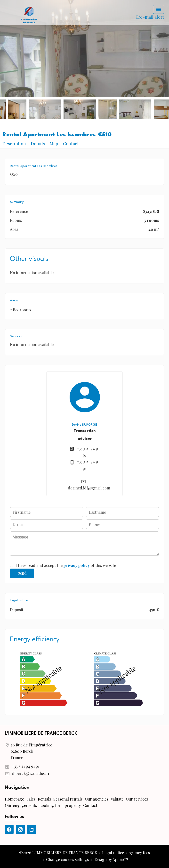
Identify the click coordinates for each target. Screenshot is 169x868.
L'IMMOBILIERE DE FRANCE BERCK (41, 734)
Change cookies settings (67, 859)
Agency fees (139, 853)
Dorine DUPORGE (84, 425)
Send (22, 573)
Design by (111, 859)
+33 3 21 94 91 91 (26, 766)
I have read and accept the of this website (66, 565)
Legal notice (113, 853)
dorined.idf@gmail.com (89, 488)
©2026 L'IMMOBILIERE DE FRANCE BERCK (58, 853)
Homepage (29, 15)
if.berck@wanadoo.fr (31, 773)
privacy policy (77, 565)
